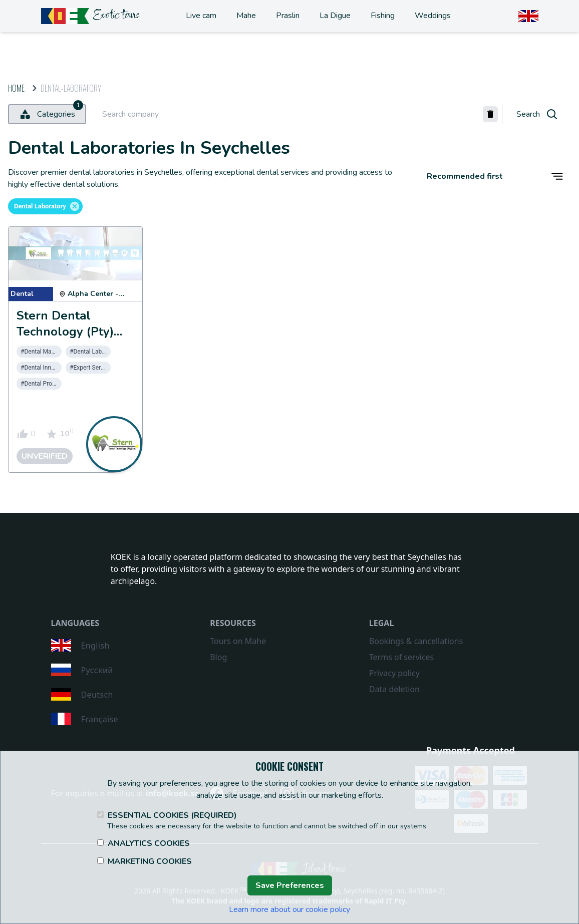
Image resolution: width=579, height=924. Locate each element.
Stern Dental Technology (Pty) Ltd (65, 332)
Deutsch (82, 694)
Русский (82, 670)
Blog (218, 657)
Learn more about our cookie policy (289, 909)
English (80, 645)
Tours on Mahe (238, 641)
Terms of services (401, 657)
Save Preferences (290, 885)
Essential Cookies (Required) (167, 815)
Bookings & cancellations (416, 641)
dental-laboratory (71, 88)
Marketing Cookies (144, 861)
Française (85, 719)
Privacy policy (394, 673)
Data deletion (394, 689)
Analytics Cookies (143, 843)
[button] (45, 206)
